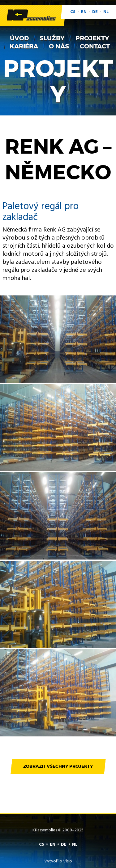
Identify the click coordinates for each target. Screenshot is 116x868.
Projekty (92, 38)
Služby (52, 38)
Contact (95, 46)
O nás (59, 46)
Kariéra (24, 46)
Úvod (19, 38)
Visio (68, 861)
